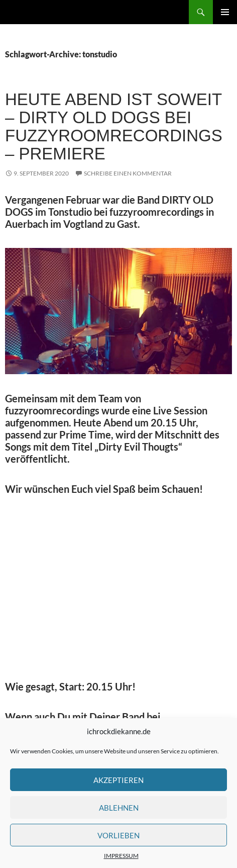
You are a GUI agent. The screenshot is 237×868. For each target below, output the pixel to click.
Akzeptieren (118, 780)
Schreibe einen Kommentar (128, 173)
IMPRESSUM (121, 856)
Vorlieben (118, 835)
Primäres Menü (225, 12)
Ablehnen (119, 808)
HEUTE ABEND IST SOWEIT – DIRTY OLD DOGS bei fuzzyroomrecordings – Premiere (114, 126)
